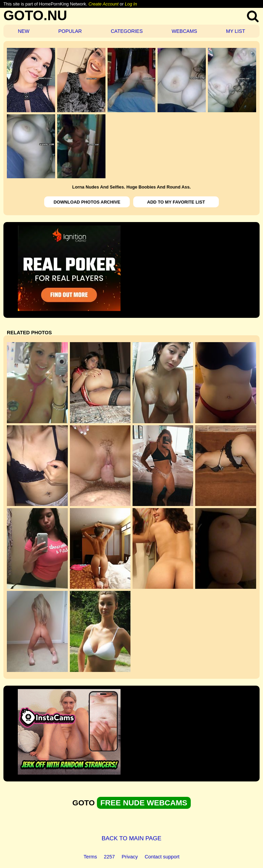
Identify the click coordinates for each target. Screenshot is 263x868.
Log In (131, 4)
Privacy (130, 857)
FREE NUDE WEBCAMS (144, 803)
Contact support (162, 857)
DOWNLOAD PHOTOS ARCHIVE (87, 202)
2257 (109, 857)
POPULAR (70, 31)
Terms (90, 857)
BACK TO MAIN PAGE (132, 838)
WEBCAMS (184, 31)
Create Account (103, 4)
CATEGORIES (127, 31)
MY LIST (236, 31)
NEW (24, 31)
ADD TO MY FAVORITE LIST (176, 202)
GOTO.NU (35, 15)
